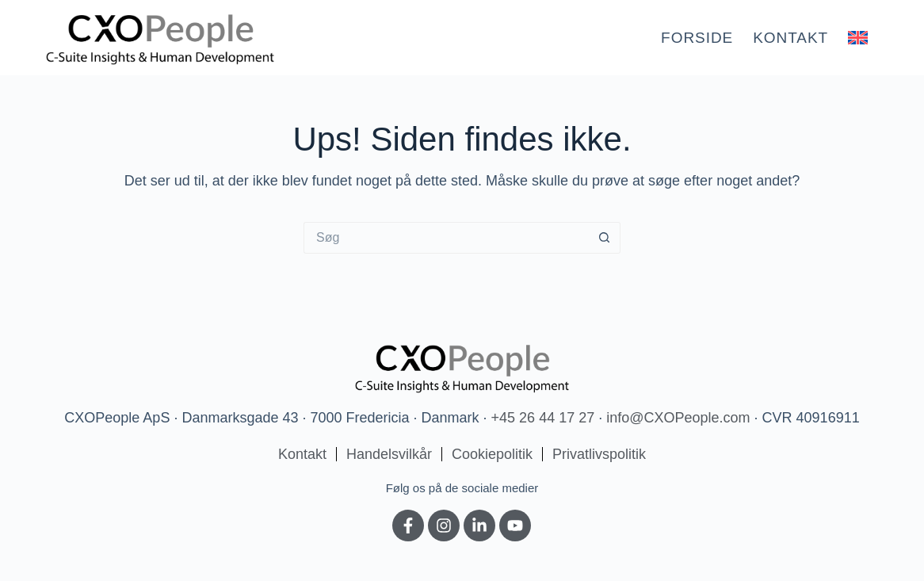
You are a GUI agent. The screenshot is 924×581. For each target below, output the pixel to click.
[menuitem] (858, 38)
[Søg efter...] (446, 238)
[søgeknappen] (605, 238)
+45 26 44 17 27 (543, 418)
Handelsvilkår (389, 454)
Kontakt (790, 38)
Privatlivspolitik (599, 454)
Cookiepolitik (492, 454)
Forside (697, 38)
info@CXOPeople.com (678, 418)
